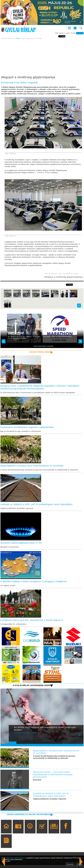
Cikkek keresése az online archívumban (28, 817)
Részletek (70, 864)
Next (81, 739)
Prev (12, 739)
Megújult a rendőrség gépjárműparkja (56, 278)
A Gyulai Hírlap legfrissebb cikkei (31, 688)
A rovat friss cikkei (39, 354)
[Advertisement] (42, 58)
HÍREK (18, 38)
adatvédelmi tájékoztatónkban (16, 858)
